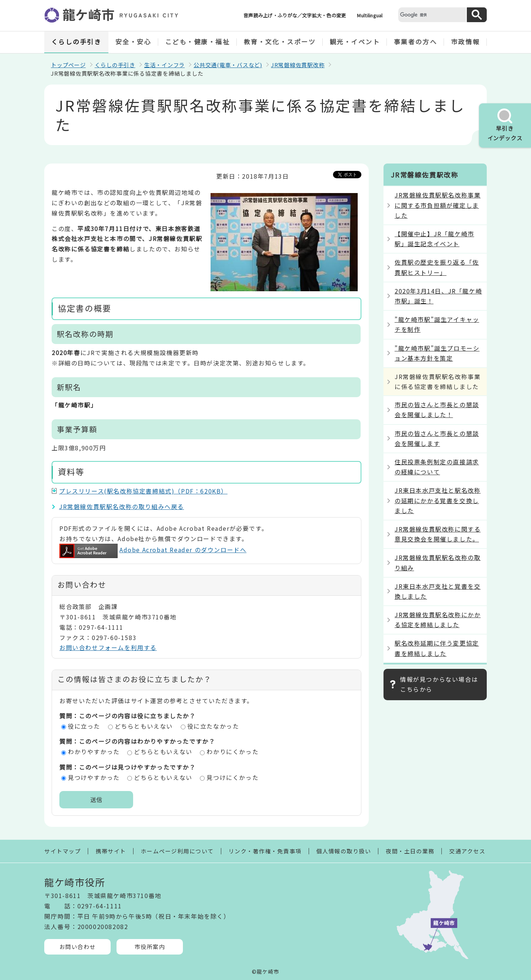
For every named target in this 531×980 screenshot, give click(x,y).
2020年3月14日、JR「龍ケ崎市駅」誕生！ (438, 296)
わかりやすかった (94, 752)
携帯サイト (111, 851)
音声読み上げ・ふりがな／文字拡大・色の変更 (295, 15)
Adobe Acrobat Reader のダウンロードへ (153, 550)
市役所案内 (150, 947)
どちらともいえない (144, 726)
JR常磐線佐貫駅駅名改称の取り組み (438, 562)
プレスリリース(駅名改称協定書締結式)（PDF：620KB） (143, 491)
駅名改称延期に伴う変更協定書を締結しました (437, 648)
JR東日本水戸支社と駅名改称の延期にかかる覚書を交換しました (438, 500)
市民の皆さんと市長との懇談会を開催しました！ (437, 410)
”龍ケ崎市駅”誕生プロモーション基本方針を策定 (437, 353)
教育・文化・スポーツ (280, 42)
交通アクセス (467, 851)
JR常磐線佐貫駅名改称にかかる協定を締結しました (438, 620)
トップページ (68, 65)
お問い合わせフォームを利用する (108, 647)
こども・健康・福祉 (198, 42)
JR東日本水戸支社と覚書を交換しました (438, 591)
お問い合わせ (78, 947)
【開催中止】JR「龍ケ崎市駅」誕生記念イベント (434, 239)
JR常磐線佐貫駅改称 (298, 65)
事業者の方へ (415, 42)
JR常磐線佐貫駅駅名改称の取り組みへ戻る (122, 506)
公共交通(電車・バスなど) (228, 65)
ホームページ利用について (177, 851)
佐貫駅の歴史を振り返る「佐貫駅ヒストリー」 (437, 267)
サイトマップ (63, 851)
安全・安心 (133, 42)
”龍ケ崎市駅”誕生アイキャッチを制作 (437, 324)
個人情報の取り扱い (344, 851)
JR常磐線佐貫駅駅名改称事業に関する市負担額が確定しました (438, 205)
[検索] (431, 15)
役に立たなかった (213, 726)
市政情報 (465, 42)
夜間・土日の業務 (410, 851)
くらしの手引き (77, 42)
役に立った (84, 726)
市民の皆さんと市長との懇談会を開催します (437, 438)
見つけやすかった (94, 777)
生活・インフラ (164, 65)
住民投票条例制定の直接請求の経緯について (437, 467)
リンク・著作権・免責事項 (265, 851)
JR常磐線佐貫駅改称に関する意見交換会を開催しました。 (438, 534)
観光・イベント (355, 42)
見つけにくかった (232, 777)
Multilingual (370, 15)
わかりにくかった (232, 752)
